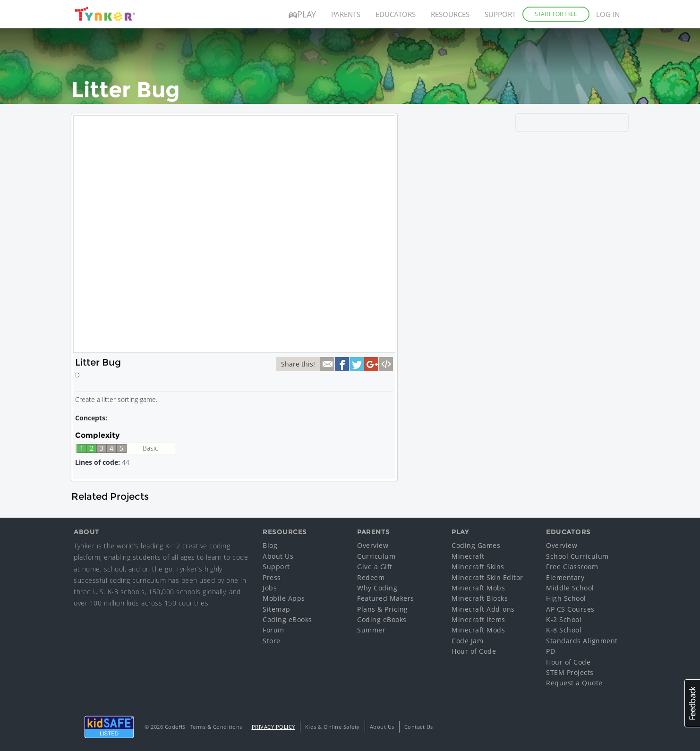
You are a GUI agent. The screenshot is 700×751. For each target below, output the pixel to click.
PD (551, 651)
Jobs (270, 588)
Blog (270, 545)
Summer (371, 630)
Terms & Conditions (216, 727)
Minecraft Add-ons (483, 609)
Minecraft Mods (478, 630)
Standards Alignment (582, 641)
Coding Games (476, 545)
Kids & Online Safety (333, 727)
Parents (346, 14)
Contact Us (419, 727)
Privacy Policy (273, 727)
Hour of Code (474, 651)
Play (302, 14)
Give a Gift (375, 567)
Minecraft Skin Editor (487, 577)
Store (272, 641)
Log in (608, 14)
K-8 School (564, 630)
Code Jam (467, 641)
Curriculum (376, 556)
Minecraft (468, 556)
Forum (273, 630)
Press (272, 577)
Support (500, 14)
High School (566, 598)
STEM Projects (570, 672)
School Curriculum (577, 556)
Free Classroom (572, 567)
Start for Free (556, 14)
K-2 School (564, 619)
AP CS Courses (570, 609)
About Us (278, 556)
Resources (450, 14)
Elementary (565, 577)
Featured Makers (386, 598)
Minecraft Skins (478, 567)
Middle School (570, 588)
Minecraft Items (478, 619)
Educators (396, 14)
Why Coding (377, 588)
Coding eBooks (287, 619)
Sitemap (277, 609)
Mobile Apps (284, 598)
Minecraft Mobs (478, 588)
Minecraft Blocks (480, 598)
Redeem (371, 577)
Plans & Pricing (383, 609)
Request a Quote (574, 683)
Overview (373, 545)
